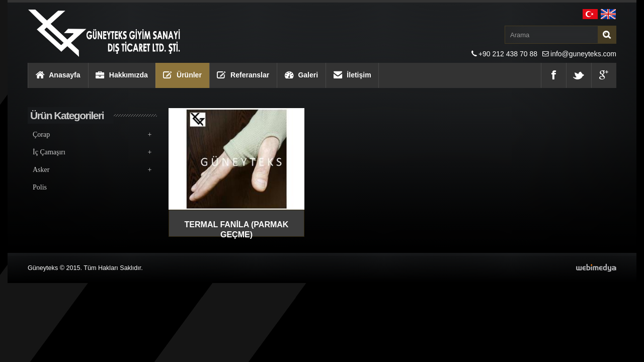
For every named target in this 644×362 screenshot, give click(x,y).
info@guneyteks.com (583, 54)
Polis (40, 187)
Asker (92, 170)
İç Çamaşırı (92, 152)
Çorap (92, 134)
